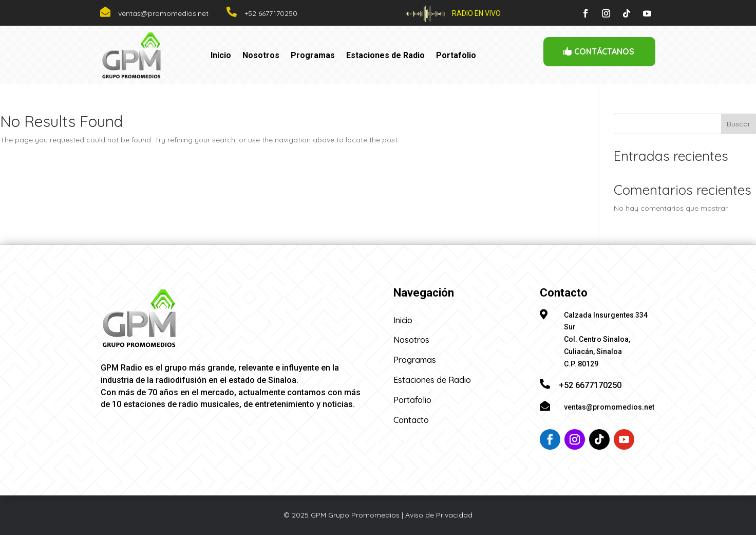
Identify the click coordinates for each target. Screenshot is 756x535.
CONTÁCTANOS (604, 51)
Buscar (739, 124)
